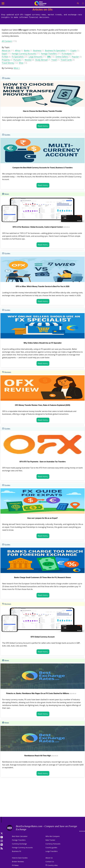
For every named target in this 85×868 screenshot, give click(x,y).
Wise (21, 63)
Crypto (73, 51)
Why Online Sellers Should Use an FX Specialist (42, 343)
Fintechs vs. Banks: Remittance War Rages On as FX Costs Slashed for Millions (38, 693)
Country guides (51, 847)
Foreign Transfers (49, 54)
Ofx (49, 57)
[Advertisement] (42, 799)
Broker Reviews (18, 861)
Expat (4, 54)
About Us (6, 51)
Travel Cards (66, 60)
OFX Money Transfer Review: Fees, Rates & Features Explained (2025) (43, 405)
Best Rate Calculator (20, 836)
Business (37, 51)
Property (6, 60)
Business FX (16, 851)
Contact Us (50, 861)
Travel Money (8, 63)
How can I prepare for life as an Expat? (43, 518)
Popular (75, 57)
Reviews (7, 372)
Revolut (28, 60)
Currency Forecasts (53, 844)
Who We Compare (53, 836)
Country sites (53, 865)
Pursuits (17, 60)
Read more (42, 126)
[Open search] (78, 3)
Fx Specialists (18, 57)
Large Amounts (35, 57)
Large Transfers (52, 851)
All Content (7, 41)
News (6, 194)
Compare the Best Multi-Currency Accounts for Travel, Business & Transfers (42, 168)
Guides (6, 78)
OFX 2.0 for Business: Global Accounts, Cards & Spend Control (38, 227)
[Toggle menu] (3, 3)
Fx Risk (5, 57)
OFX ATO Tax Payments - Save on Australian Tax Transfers (42, 462)
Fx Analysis (67, 54)
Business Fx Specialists (55, 51)
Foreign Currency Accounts (24, 54)
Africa (18, 51)
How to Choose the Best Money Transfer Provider (42, 111)
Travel (54, 60)
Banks (27, 51)
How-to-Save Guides (20, 858)
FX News (15, 865)
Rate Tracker (50, 840)
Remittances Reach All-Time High (38, 756)
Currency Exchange (19, 844)
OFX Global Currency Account (42, 637)
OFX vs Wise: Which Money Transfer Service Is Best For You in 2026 (42, 286)
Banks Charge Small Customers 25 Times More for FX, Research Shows (42, 577)
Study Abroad (41, 60)
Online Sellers (62, 57)
